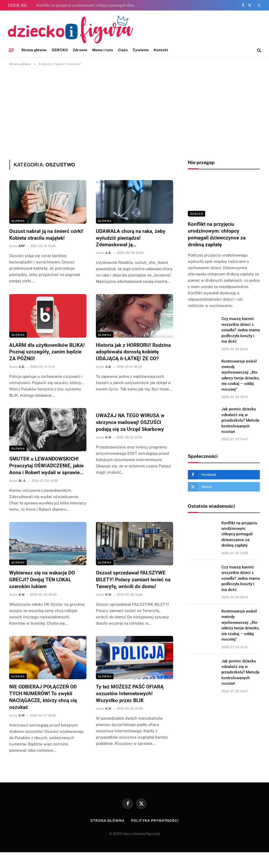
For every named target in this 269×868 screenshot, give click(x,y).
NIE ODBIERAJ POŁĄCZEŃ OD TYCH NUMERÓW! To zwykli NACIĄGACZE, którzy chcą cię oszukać (43, 697)
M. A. (22, 481)
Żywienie (141, 50)
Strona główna (34, 50)
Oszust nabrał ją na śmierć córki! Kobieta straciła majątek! (46, 235)
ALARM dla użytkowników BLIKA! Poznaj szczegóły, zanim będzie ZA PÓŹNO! (47, 352)
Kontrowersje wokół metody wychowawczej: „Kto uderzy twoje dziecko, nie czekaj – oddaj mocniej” (240, 375)
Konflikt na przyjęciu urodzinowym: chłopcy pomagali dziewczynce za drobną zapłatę (89, 5)
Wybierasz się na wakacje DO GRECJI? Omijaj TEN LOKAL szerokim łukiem (42, 580)
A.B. (108, 253)
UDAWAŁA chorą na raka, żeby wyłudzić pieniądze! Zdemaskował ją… (131, 238)
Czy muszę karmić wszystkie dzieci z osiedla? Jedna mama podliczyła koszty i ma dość (241, 330)
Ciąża (123, 50)
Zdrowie (80, 50)
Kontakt (161, 50)
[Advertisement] (134, 112)
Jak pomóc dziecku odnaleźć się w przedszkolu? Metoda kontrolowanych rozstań (240, 420)
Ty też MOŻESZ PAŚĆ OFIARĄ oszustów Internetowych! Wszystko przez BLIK (130, 694)
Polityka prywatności (155, 821)
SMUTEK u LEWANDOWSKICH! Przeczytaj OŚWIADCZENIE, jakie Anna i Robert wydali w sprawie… (46, 466)
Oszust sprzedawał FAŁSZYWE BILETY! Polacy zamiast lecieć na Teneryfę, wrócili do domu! (133, 580)
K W (108, 437)
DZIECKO (60, 50)
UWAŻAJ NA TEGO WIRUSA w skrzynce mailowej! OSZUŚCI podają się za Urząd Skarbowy (130, 422)
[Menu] (11, 50)
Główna (18, 221)
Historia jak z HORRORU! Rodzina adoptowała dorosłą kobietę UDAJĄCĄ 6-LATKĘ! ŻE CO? (133, 352)
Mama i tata (103, 50)
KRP (22, 246)
